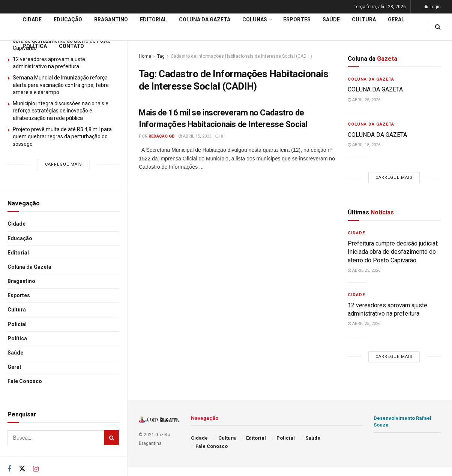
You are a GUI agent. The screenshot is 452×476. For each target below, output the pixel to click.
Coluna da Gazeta (29, 267)
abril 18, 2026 (364, 145)
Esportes (19, 295)
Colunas (255, 19)
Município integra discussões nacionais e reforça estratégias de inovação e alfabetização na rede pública (61, 111)
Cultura (17, 310)
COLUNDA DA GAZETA (377, 135)
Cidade (17, 224)
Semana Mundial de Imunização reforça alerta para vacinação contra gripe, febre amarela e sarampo (61, 85)
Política (17, 338)
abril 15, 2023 (195, 136)
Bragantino (21, 281)
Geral (14, 367)
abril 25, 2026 (364, 100)
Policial (17, 324)
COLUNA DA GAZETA (375, 89)
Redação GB (161, 136)
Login (433, 7)
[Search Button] (112, 438)
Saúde (15, 353)
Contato (71, 46)
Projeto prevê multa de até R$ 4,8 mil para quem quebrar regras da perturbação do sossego (62, 137)
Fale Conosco (25, 381)
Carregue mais (64, 164)
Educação (20, 238)
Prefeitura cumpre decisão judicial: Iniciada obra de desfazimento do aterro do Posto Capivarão (393, 252)
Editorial (18, 253)
